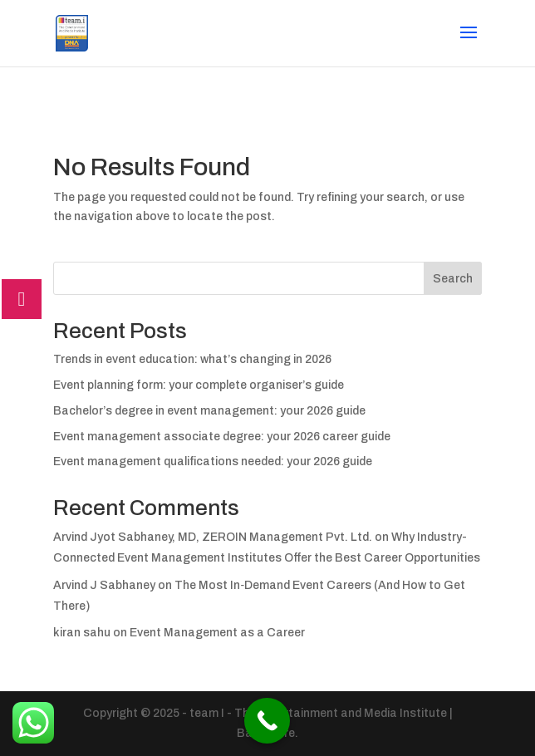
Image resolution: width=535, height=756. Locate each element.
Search (453, 279)
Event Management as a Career (217, 633)
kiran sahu (82, 633)
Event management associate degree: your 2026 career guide (222, 437)
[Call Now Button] (267, 721)
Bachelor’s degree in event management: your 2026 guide (209, 411)
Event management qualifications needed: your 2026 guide (213, 461)
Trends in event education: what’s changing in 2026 (192, 359)
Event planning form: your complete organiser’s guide (199, 385)
